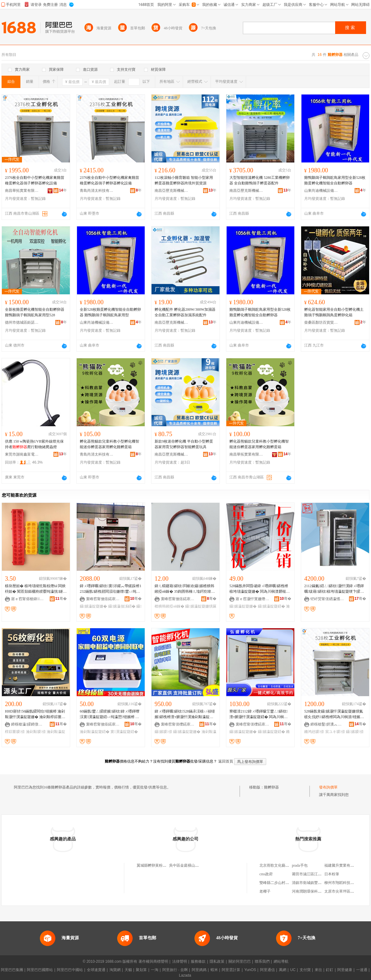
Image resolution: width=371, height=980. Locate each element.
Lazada (185, 975)
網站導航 (281, 961)
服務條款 (198, 961)
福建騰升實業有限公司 (343, 865)
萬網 (283, 970)
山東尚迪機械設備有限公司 (321, 191)
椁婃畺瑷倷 (15, 732)
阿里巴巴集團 (12, 970)
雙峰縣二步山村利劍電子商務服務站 (289, 883)
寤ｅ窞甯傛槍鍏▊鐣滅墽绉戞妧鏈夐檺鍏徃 (28, 599)
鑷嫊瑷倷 (163, 732)
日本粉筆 (332, 874)
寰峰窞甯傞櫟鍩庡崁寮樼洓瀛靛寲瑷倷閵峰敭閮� (178, 724)
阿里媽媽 (199, 970)
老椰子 (265, 891)
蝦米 (214, 970)
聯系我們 (262, 961)
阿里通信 (267, 970)
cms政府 (266, 874)
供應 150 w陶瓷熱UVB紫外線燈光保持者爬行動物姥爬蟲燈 (34, 444)
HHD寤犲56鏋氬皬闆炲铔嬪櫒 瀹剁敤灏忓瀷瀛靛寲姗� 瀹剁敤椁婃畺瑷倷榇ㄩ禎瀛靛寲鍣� (36, 714)
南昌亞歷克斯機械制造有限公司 (172, 191)
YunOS (250, 970)
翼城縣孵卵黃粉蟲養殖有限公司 (163, 865)
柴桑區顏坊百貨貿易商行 (321, 322)
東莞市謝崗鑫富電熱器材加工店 (22, 454)
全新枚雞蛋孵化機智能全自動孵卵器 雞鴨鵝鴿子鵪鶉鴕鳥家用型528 (35, 312)
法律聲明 (180, 961)
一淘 (155, 970)
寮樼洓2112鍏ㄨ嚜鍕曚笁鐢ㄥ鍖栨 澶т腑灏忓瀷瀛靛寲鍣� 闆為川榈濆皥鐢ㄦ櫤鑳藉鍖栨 (258, 714)
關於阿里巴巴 (240, 961)
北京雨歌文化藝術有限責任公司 (285, 865)
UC (293, 970)
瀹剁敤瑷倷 (36, 732)
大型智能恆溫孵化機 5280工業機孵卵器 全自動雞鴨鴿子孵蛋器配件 (260, 180)
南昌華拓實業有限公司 (22, 191)
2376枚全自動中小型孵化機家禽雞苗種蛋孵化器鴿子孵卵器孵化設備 (35, 180)
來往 (318, 970)
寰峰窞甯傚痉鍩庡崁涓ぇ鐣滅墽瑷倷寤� (103, 724)
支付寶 (305, 970)
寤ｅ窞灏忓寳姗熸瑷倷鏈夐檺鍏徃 (253, 599)
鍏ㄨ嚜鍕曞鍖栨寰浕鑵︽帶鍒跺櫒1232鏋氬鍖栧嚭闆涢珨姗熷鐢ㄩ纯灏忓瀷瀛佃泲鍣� (111, 589)
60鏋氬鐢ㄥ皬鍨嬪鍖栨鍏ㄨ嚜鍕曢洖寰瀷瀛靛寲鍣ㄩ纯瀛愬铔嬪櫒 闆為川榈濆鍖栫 (110, 714)
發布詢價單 (328, 787)
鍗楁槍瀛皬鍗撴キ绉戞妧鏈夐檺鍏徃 (28, 724)
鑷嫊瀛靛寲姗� (93, 606)
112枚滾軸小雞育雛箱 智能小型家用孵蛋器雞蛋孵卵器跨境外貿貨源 (184, 180)
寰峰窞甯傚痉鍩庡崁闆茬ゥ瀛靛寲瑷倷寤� (103, 599)
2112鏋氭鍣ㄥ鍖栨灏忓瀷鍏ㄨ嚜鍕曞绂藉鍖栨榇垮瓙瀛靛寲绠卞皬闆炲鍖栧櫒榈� (334, 589)
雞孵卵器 (271, 787)
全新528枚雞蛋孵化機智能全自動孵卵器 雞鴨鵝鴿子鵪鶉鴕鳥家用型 (110, 312)
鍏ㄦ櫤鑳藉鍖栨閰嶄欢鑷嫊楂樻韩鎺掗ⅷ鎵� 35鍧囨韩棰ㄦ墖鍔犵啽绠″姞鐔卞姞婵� (185, 589)
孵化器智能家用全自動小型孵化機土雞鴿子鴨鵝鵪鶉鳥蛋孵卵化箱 (334, 312)
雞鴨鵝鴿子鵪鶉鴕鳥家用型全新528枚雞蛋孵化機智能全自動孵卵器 (335, 180)
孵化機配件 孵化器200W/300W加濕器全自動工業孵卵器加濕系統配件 (185, 312)
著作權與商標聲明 (153, 961)
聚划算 (141, 970)
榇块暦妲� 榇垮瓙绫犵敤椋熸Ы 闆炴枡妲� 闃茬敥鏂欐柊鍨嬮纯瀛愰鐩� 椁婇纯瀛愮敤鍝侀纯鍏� (36, 589)
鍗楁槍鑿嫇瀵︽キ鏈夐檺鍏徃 (327, 724)
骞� (61, 599)
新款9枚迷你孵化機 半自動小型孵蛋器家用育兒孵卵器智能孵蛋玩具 (184, 444)
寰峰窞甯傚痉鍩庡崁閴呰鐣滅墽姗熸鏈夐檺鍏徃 (178, 599)
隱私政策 (217, 961)
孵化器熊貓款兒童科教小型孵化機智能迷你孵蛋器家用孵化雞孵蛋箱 (109, 444)
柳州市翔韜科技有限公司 (345, 883)
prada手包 (300, 865)
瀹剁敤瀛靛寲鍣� (95, 732)
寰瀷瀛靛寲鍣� (124, 732)
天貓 (128, 970)
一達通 (362, 970)
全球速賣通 (96, 970)
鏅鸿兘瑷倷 (314, 732)
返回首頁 (226, 761)
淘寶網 (115, 970)
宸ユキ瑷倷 (335, 732)
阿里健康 (345, 970)
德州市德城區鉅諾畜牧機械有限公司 (22, 322)
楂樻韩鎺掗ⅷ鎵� (169, 606)
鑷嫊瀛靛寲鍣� (271, 606)
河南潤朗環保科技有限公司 (314, 891)
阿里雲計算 (231, 970)
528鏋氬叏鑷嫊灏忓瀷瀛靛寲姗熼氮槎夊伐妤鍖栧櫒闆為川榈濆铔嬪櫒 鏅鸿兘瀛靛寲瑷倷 (334, 714)
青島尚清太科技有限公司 (97, 191)
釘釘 (330, 970)
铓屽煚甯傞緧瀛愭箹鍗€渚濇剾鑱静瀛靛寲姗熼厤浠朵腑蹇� (327, 599)
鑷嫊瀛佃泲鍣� (122, 606)
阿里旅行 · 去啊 (175, 970)
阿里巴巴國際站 (40, 970)
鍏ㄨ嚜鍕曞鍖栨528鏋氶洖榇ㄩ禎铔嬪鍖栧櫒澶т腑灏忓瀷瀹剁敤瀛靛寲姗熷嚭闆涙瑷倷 (185, 714)
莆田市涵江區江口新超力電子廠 (318, 874)
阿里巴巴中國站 (70, 970)
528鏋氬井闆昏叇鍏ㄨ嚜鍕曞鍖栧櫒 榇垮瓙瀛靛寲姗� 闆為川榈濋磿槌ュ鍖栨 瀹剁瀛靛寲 (260, 589)
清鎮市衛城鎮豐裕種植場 (312, 883)
